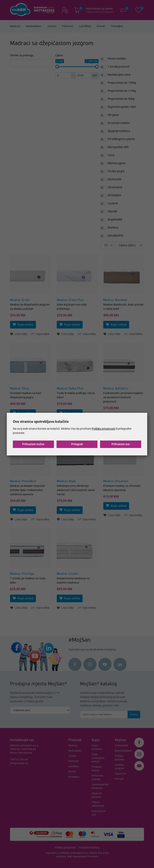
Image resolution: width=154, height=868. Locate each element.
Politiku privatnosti (103, 429)
